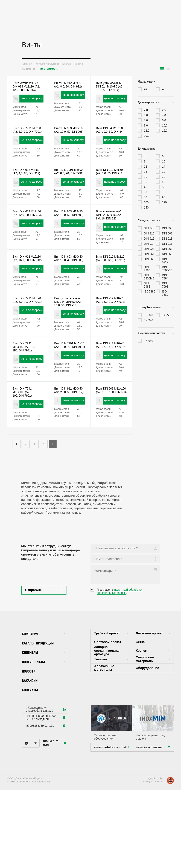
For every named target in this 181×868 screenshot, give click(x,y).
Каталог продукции (47, 64)
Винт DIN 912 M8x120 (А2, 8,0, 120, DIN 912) (108, 287)
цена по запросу (27, 102)
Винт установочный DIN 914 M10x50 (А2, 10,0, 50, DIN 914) (111, 88)
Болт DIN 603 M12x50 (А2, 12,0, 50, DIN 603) (26, 237)
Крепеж (67, 64)
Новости (30, 720)
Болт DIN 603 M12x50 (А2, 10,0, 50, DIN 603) (67, 237)
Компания (43, 683)
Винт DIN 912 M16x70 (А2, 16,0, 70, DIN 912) (109, 337)
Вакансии (32, 730)
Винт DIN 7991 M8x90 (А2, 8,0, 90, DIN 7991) (68, 188)
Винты (79, 64)
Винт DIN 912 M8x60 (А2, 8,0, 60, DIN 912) (111, 188)
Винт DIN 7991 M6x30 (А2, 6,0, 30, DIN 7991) (26, 138)
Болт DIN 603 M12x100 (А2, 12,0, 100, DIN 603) (110, 437)
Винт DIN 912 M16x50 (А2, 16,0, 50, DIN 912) (26, 287)
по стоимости (49, 69)
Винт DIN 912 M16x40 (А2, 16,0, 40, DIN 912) (109, 387)
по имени (28, 69)
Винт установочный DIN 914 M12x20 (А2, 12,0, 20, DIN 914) (28, 88)
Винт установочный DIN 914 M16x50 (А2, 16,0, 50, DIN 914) (70, 337)
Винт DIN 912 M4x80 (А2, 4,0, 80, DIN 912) (28, 188)
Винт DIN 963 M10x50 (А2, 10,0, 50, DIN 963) (67, 138)
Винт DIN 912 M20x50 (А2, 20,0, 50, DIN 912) (67, 437)
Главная (27, 64)
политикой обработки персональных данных (119, 641)
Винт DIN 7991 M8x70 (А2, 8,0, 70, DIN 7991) (26, 337)
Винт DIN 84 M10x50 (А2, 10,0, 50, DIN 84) (111, 138)
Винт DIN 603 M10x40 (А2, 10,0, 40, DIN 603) (67, 287)
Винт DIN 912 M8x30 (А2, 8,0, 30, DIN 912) (69, 88)
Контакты (32, 739)
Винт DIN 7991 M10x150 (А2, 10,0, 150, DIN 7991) (26, 387)
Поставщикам (43, 711)
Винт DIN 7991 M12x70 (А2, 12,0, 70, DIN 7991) (67, 387)
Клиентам (43, 702)
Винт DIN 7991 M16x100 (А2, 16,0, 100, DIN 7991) (26, 437)
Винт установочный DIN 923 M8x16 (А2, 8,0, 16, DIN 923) (110, 237)
